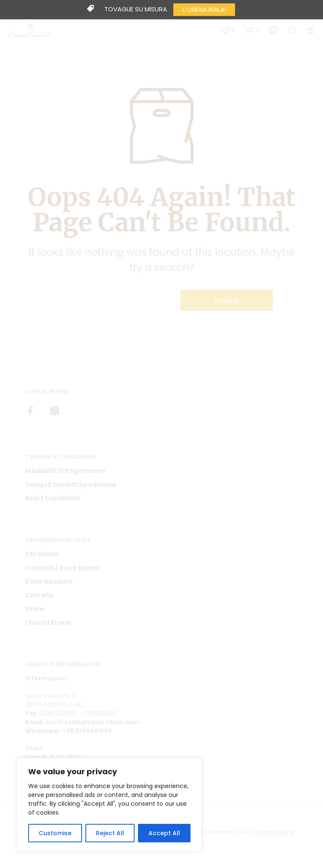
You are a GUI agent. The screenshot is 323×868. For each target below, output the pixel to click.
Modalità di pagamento (65, 471)
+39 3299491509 (87, 731)
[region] (109, 804)
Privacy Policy (274, 832)
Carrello (39, 595)
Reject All (110, 833)
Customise (55, 833)
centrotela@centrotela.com (92, 722)
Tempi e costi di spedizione (71, 485)
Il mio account (49, 581)
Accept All (164, 833)
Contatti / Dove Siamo (62, 568)
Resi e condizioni (53, 498)
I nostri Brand (48, 623)
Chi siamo (42, 554)
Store (34, 609)
